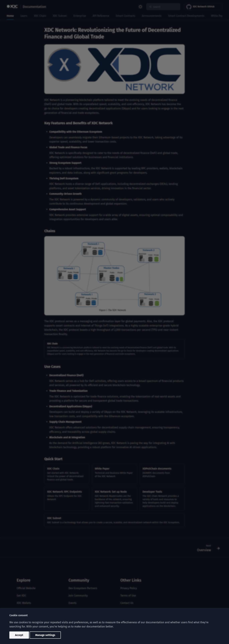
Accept (19, 635)
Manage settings (45, 635)
